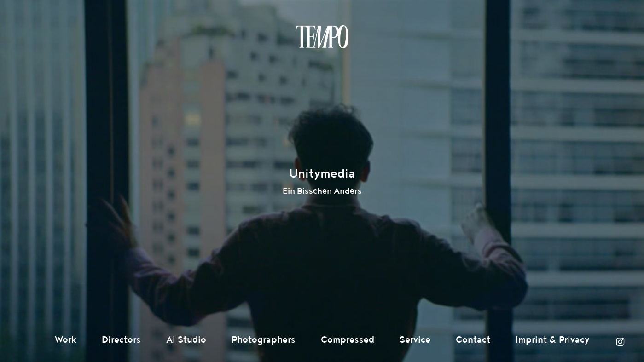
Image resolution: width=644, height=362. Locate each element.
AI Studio (186, 340)
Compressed (348, 340)
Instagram (620, 342)
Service (415, 340)
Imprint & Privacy (553, 340)
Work (66, 340)
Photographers (264, 340)
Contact (473, 340)
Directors (121, 340)
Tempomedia (322, 37)
